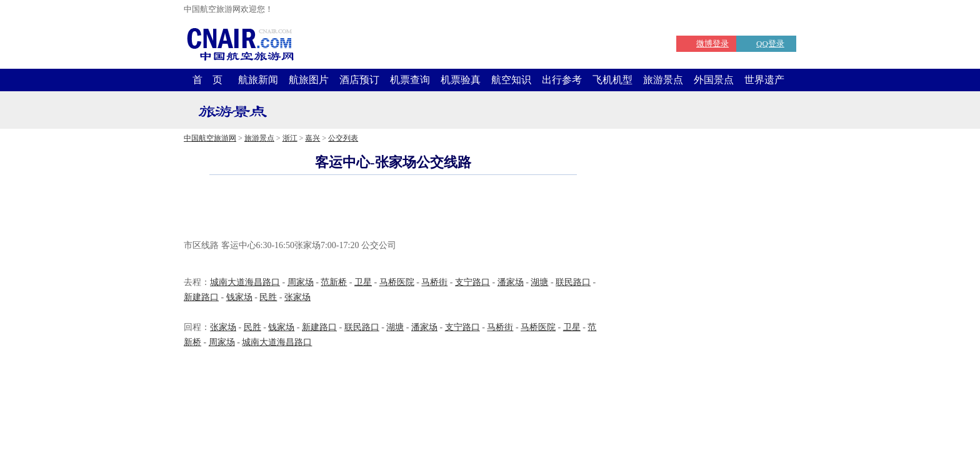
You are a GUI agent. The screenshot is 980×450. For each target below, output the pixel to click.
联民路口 (573, 282)
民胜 (268, 297)
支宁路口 (472, 282)
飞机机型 (612, 80)
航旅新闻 (258, 80)
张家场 (297, 297)
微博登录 (712, 43)
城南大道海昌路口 (245, 282)
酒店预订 (359, 80)
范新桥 (334, 282)
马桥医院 (397, 282)
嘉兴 (312, 138)
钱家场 (239, 297)
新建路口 (201, 297)
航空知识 (511, 80)
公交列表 (343, 138)
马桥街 (434, 282)
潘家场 (511, 282)
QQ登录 (770, 43)
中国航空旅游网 (210, 138)
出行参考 (562, 80)
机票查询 (410, 80)
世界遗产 (764, 80)
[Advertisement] (393, 209)
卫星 (363, 282)
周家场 (301, 282)
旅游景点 (663, 80)
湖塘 (539, 282)
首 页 (207, 80)
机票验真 (461, 80)
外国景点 (714, 80)
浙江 (290, 138)
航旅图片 (309, 80)
